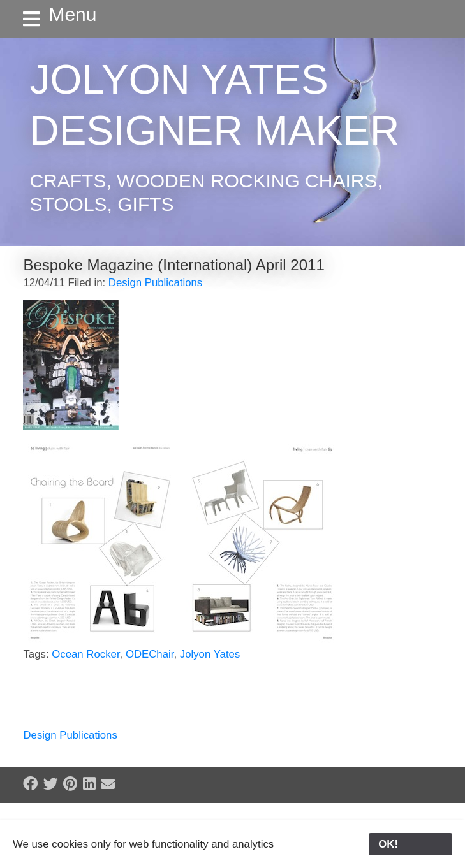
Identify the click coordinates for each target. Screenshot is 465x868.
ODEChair (150, 654)
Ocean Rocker (85, 654)
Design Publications (155, 283)
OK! (410, 844)
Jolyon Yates (210, 654)
